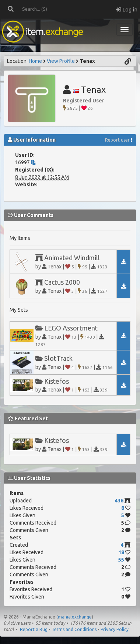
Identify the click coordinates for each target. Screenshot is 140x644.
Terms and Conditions (74, 629)
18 (121, 552)
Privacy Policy (115, 629)
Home (35, 61)
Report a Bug (34, 629)
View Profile (61, 61)
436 (119, 501)
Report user (117, 140)
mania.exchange (75, 617)
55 (121, 560)
